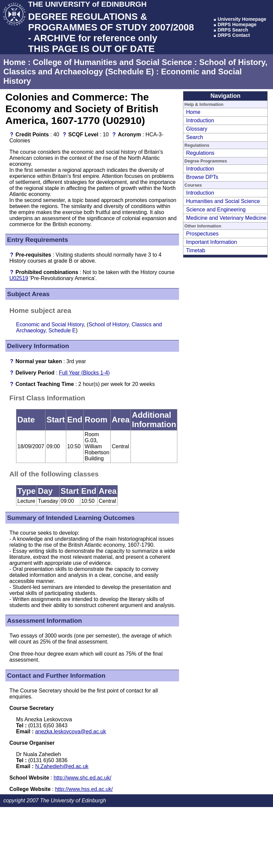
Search (195, 137)
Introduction (200, 120)
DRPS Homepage (237, 24)
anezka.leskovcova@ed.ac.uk (71, 731)
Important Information (211, 242)
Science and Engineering (216, 210)
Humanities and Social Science (223, 201)
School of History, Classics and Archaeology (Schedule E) (135, 67)
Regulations (200, 153)
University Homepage (242, 19)
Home (15, 62)
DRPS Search (233, 30)
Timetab (196, 250)
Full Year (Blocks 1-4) (84, 373)
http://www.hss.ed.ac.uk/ (84, 789)
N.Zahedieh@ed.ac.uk (62, 766)
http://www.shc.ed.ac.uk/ (82, 778)
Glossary (197, 129)
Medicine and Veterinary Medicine (226, 218)
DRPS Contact (234, 35)
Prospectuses (202, 234)
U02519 (19, 278)
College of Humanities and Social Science (112, 62)
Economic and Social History (50, 324)
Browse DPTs (202, 177)
